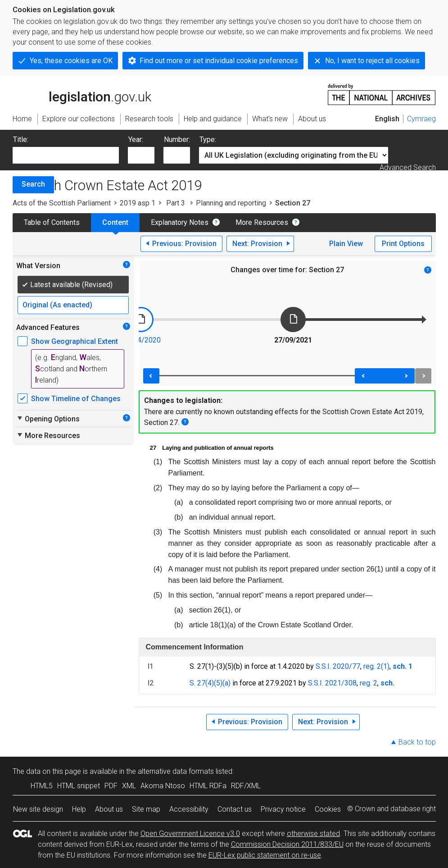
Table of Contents (52, 222)
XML (129, 786)
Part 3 (176, 203)
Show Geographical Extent (75, 341)
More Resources (262, 222)
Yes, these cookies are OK (71, 61)
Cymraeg (421, 119)
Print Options (403, 244)
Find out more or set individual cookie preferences (219, 61)
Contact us (235, 809)
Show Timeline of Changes (76, 399)
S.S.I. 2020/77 (338, 666)
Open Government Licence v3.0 (190, 834)
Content (115, 222)
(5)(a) (222, 683)
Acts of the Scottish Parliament (62, 203)
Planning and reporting (231, 203)
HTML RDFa (208, 786)
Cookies (328, 809)
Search (33, 184)
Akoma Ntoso (163, 786)
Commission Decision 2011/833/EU (287, 844)
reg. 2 (369, 683)
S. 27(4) (202, 683)
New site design (38, 809)
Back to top (417, 742)
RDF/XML (246, 786)
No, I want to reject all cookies (372, 61)
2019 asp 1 (138, 203)
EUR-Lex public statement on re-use (265, 855)
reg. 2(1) (376, 666)
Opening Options (48, 419)
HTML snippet (79, 786)
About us (109, 809)
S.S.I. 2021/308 (332, 683)
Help (79, 809)
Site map (146, 809)
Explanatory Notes (180, 222)
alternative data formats (176, 771)
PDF (111, 786)
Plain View (346, 244)
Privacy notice (283, 809)
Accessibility (189, 809)
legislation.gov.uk (82, 94)
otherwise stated (313, 834)
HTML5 (42, 786)
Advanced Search (408, 167)
